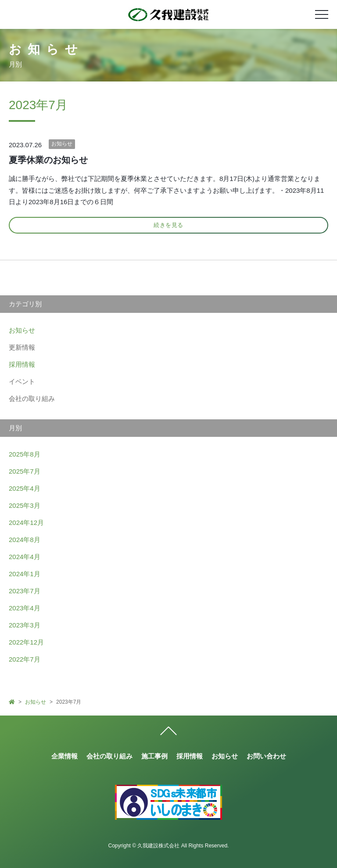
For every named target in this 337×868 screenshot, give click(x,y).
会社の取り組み (109, 756)
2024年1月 (25, 574)
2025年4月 (25, 488)
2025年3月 (25, 505)
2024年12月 (26, 523)
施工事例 (154, 756)
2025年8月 (25, 454)
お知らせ (62, 144)
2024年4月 (25, 557)
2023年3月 (25, 625)
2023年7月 (25, 591)
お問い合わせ (266, 756)
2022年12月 (26, 642)
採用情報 (22, 364)
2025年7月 (25, 471)
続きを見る (168, 225)
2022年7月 (25, 659)
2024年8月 (25, 540)
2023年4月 (25, 608)
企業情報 (65, 756)
